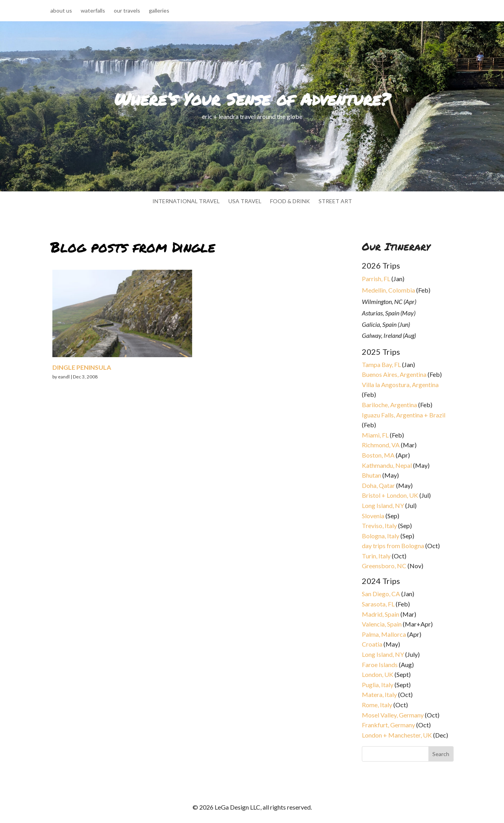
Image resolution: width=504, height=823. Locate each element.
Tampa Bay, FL (381, 364)
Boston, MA (378, 455)
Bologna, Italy (381, 536)
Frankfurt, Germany (388, 725)
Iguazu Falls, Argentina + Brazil (404, 415)
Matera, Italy (379, 694)
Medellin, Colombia (388, 290)
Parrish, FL (376, 279)
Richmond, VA (381, 445)
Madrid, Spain (381, 614)
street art (335, 201)
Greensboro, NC (384, 566)
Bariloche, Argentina (389, 405)
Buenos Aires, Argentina (394, 374)
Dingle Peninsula (82, 367)
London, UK (378, 674)
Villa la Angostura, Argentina (400, 385)
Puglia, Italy (378, 685)
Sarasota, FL (378, 604)
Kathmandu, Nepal (387, 465)
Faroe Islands (380, 665)
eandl (64, 377)
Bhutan (372, 475)
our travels (127, 11)
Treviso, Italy (379, 525)
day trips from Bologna (393, 546)
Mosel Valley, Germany (393, 715)
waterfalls (93, 11)
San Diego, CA (381, 594)
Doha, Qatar (378, 485)
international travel (186, 201)
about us (61, 11)
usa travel (245, 201)
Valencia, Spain (382, 624)
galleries (159, 11)
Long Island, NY (383, 505)
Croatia (372, 644)
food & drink (290, 201)
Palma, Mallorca (384, 634)
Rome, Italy (377, 705)
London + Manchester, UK (397, 735)
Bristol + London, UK (390, 495)
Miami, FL (375, 435)
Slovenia (373, 516)
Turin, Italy (376, 556)
